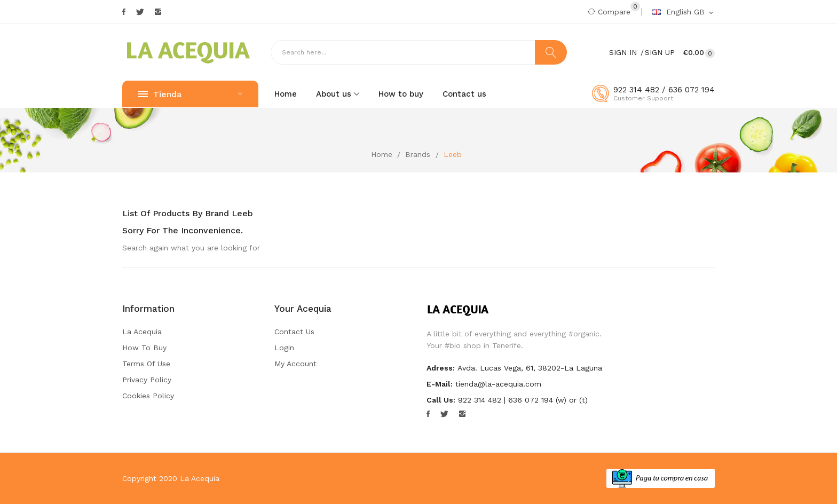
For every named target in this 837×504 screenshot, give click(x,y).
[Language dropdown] (684, 12)
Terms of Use (146, 364)
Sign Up (660, 52)
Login (284, 348)
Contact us (294, 332)
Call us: (441, 400)
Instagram (158, 12)
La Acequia (142, 332)
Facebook (124, 12)
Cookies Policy (148, 396)
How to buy (144, 348)
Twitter (140, 12)
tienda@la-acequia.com (498, 384)
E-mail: (440, 384)
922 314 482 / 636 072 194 (664, 90)
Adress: (441, 368)
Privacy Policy (147, 380)
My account (295, 364)
